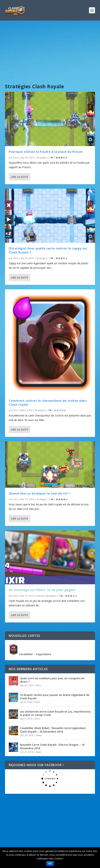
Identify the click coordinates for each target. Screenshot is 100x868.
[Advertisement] (50, 49)
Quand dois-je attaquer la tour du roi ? (39, 493)
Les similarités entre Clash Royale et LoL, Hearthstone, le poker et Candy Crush (55, 713)
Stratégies (42, 158)
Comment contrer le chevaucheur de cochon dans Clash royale (48, 403)
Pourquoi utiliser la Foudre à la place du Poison (46, 152)
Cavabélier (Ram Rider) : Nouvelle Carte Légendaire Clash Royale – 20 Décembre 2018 (53, 730)
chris (16, 158)
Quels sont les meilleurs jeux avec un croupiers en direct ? (52, 680)
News (39, 735)
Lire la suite (20, 177)
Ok (50, 864)
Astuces (41, 596)
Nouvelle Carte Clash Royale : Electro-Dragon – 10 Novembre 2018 (52, 746)
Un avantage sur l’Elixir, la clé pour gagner (42, 590)
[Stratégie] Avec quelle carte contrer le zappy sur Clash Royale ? (48, 250)
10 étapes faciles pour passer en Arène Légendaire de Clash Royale (55, 697)
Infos (38, 685)
